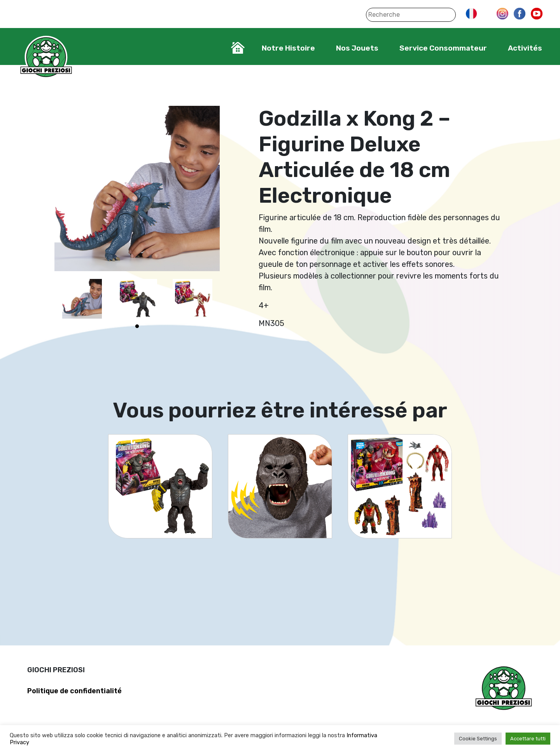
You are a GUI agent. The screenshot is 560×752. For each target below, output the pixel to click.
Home (238, 48)
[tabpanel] (82, 299)
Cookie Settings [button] (478, 739)
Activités (525, 48)
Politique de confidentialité (74, 691)
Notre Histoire (288, 48)
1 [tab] (137, 326)
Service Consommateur (443, 48)
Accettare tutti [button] (528, 739)
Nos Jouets (357, 48)
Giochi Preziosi (46, 57)
